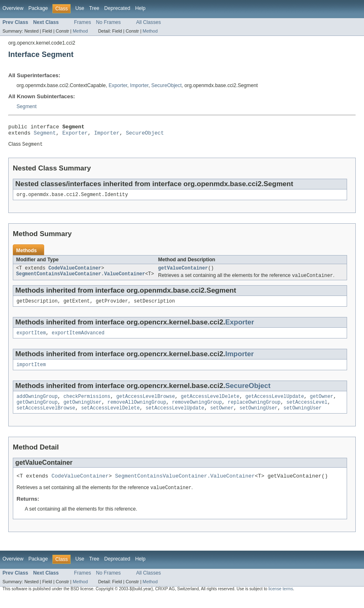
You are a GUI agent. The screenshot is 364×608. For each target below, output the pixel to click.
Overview (13, 8)
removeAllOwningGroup (137, 411)
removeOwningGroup (197, 411)
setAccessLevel (307, 411)
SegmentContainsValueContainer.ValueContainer (81, 279)
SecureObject (166, 85)
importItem (31, 372)
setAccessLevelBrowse (46, 418)
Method (80, 31)
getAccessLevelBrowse (146, 405)
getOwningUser (83, 411)
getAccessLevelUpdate (274, 405)
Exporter (118, 85)
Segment (27, 106)
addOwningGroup (37, 405)
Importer (139, 85)
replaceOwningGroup (254, 411)
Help (140, 8)
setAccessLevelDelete (110, 418)
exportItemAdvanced (78, 339)
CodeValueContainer (75, 272)
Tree (94, 8)
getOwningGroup (37, 411)
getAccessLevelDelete (210, 405)
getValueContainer (183, 272)
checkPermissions (87, 405)
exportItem (31, 339)
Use (80, 8)
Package (38, 8)
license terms (281, 600)
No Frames (109, 22)
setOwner (222, 418)
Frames (82, 22)
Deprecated (117, 8)
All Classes (149, 22)
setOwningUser (258, 418)
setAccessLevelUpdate (175, 418)
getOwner (322, 405)
